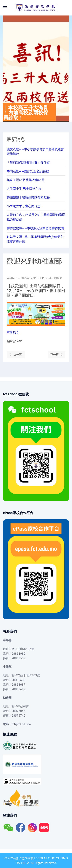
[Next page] (57, 355)
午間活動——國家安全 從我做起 (28, 171)
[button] (5, 8)
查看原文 (13, 332)
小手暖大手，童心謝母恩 (24, 206)
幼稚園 (58, 278)
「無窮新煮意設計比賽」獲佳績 (28, 162)
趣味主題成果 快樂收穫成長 (25, 180)
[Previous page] (16, 355)
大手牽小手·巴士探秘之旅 (24, 188)
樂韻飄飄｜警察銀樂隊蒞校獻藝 (28, 197)
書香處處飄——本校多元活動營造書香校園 (35, 228)
